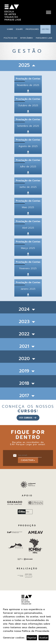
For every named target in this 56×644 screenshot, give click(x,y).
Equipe (19, 29)
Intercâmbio (27, 38)
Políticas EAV (11, 38)
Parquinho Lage (44, 38)
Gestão (45, 29)
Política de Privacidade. (36, 631)
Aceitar (44, 638)
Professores (32, 29)
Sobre (10, 29)
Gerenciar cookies (14, 638)
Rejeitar (32, 638)
